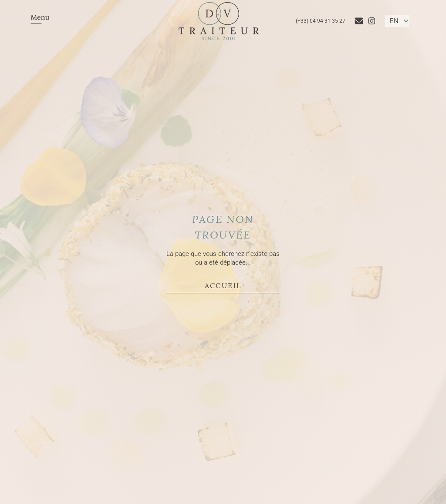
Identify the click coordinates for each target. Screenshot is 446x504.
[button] (40, 21)
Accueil (223, 285)
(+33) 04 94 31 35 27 (321, 21)
